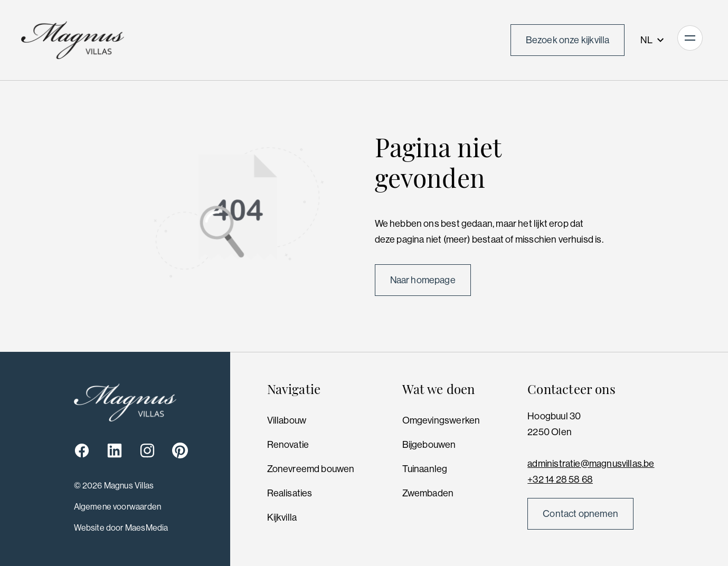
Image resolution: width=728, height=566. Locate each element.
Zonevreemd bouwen (311, 469)
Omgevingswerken (441, 420)
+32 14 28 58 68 (560, 479)
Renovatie (288, 445)
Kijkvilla (282, 517)
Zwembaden (428, 493)
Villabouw (287, 420)
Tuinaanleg (425, 469)
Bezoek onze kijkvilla (568, 40)
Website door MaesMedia (121, 528)
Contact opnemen (580, 514)
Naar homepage (423, 280)
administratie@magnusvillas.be (591, 464)
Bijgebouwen (429, 445)
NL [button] (653, 40)
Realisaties (290, 493)
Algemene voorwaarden (118, 507)
